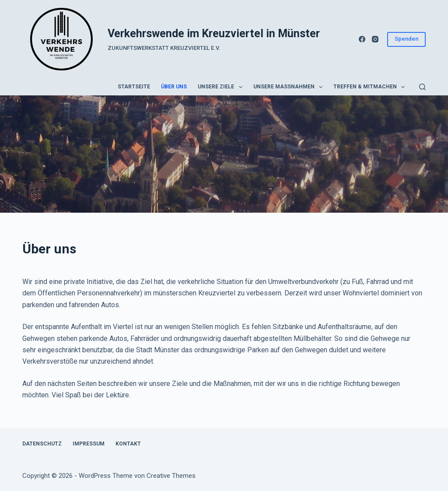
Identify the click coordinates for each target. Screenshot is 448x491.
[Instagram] (375, 39)
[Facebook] (362, 39)
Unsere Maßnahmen (290, 87)
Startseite (134, 87)
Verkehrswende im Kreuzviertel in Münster (214, 33)
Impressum (89, 444)
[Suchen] (422, 87)
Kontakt (128, 444)
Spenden (406, 39)
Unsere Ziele (222, 87)
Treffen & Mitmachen (371, 87)
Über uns (174, 87)
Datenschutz (42, 444)
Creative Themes (171, 476)
